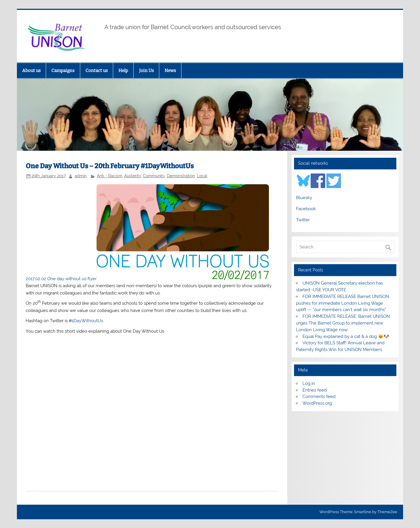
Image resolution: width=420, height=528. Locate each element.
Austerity (133, 176)
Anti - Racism (110, 176)
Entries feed (315, 390)
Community (154, 176)
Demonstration (181, 176)
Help (123, 71)
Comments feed (319, 397)
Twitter (303, 220)
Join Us (146, 71)
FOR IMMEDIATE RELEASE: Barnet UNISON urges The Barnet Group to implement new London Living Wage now (343, 323)
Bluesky (304, 198)
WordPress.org (317, 403)
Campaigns (63, 71)
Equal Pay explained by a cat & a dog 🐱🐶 (346, 336)
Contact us (97, 71)
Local (202, 176)
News (170, 71)
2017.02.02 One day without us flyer (61, 279)
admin (81, 176)
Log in (309, 383)
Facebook (306, 209)
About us (31, 71)
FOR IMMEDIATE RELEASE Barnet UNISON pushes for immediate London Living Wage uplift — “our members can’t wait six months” (342, 303)
